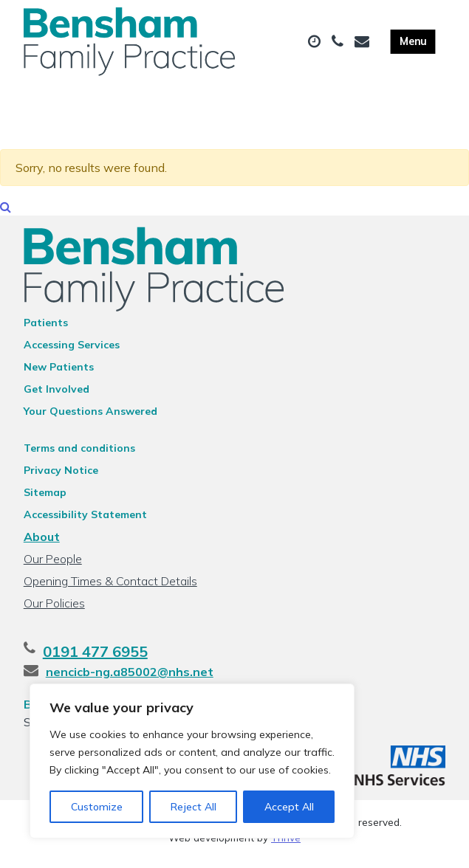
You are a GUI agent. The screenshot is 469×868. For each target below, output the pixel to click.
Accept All (289, 807)
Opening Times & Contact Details (110, 589)
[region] (192, 761)
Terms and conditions (79, 456)
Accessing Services (72, 353)
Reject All (194, 807)
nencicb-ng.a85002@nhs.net (130, 680)
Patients (46, 331)
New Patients (59, 375)
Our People (53, 567)
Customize (97, 807)
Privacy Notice (61, 478)
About (42, 545)
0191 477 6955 (95, 659)
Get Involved (57, 397)
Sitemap (45, 500)
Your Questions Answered (90, 419)
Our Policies (54, 611)
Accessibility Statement (85, 523)
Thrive (286, 845)
